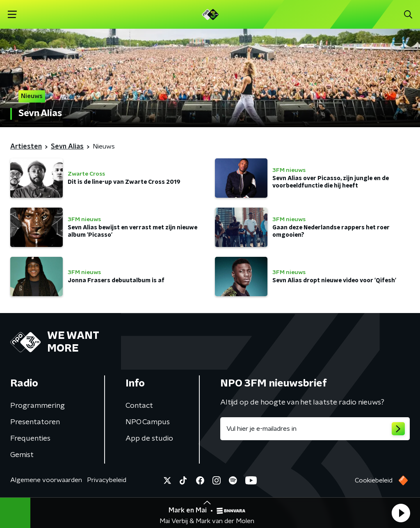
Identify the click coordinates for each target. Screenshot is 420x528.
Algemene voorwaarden (46, 480)
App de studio (149, 439)
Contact (139, 406)
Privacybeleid (107, 480)
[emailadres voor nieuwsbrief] (315, 429)
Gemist (22, 455)
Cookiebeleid (374, 480)
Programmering (38, 406)
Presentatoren (35, 422)
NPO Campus (148, 422)
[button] (401, 513)
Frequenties (30, 439)
